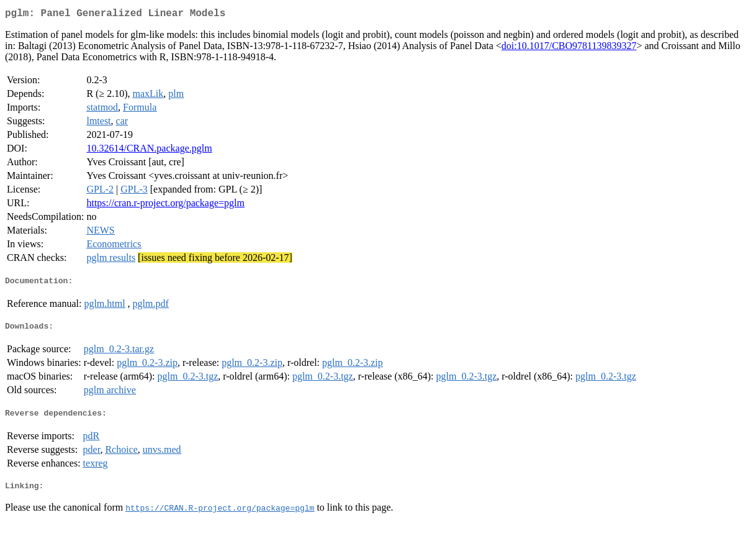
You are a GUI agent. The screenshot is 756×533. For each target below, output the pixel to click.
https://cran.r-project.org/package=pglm (165, 205)
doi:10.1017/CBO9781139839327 (569, 48)
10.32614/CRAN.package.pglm (149, 151)
